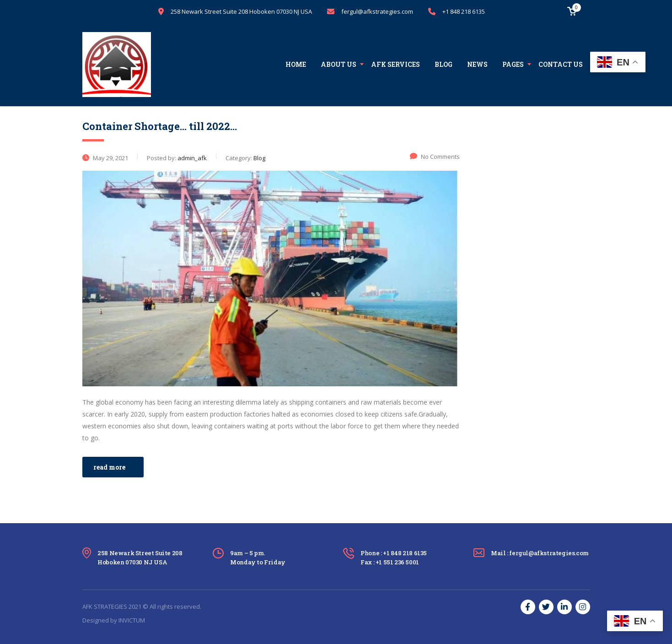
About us (339, 64)
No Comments (435, 157)
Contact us (561, 64)
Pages (513, 64)
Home (296, 64)
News (477, 64)
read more (109, 467)
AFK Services (395, 64)
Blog (444, 64)
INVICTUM (132, 620)
